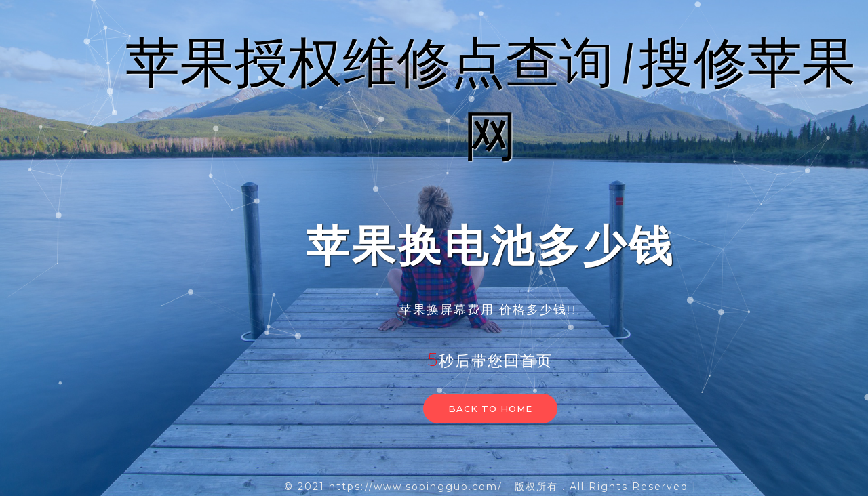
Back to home (490, 409)
